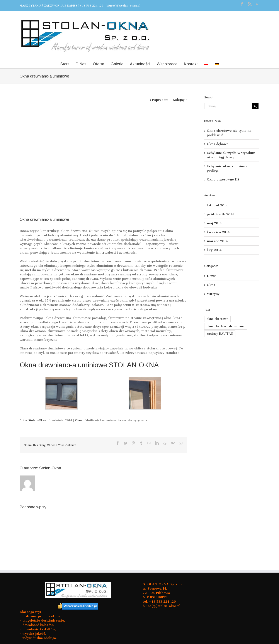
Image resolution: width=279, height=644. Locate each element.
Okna (79, 420)
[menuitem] (206, 64)
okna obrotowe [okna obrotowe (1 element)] (217, 319)
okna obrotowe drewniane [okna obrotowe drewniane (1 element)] (226, 326)
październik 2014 (220, 214)
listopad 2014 (217, 205)
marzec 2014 (217, 241)
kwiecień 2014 (218, 232)
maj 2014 (214, 223)
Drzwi (212, 276)
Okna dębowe (218, 144)
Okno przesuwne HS (223, 179)
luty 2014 (214, 250)
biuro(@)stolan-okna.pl (123, 6)
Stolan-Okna (37, 420)
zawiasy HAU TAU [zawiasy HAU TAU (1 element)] (220, 334)
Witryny (213, 294)
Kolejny (179, 100)
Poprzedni (160, 100)
